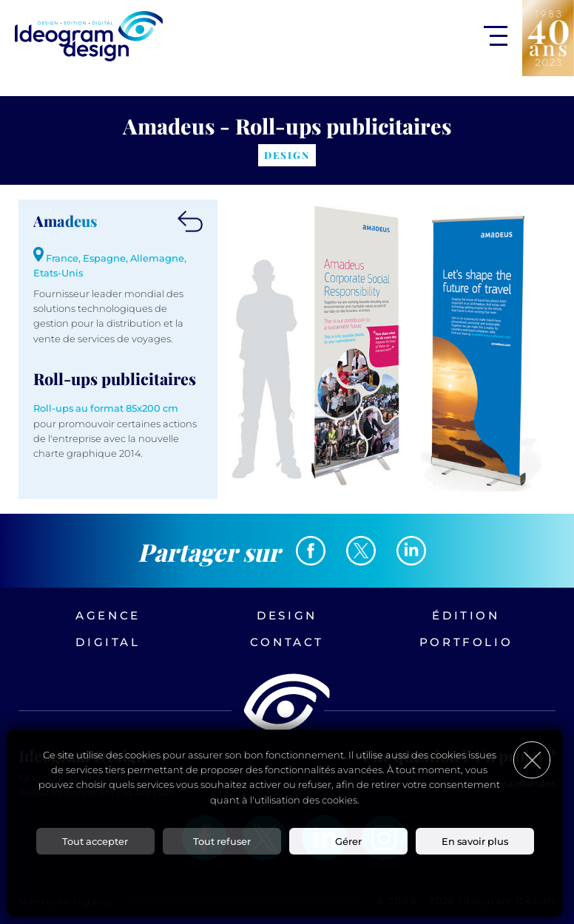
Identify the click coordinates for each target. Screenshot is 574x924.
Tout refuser (222, 841)
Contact (287, 642)
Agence (108, 615)
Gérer (348, 841)
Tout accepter (95, 841)
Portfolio (466, 642)
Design (287, 615)
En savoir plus (475, 841)
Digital (108, 642)
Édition (466, 615)
